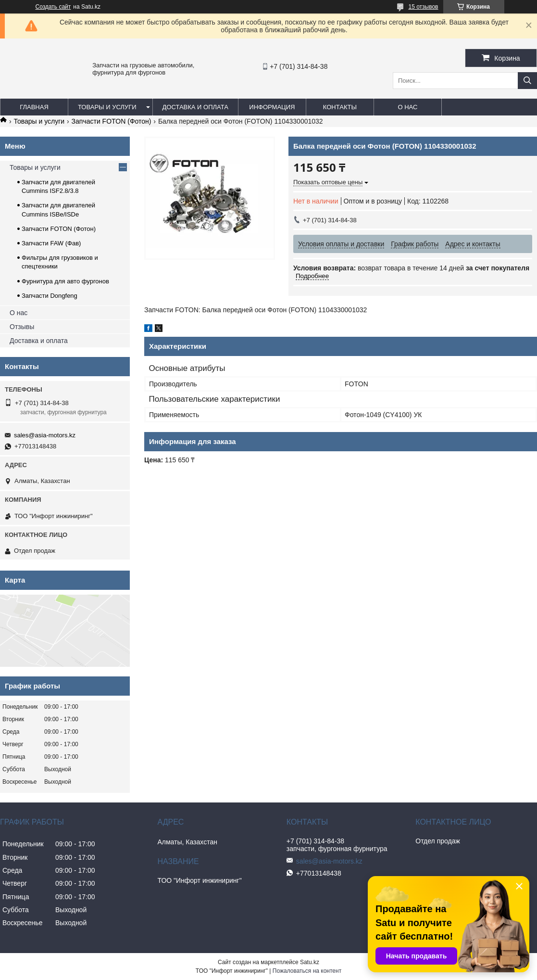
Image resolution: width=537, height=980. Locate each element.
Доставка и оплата (195, 107)
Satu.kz (310, 962)
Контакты (340, 107)
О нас (407, 107)
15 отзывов (423, 7)
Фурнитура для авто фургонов (65, 281)
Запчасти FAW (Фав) (51, 243)
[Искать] (527, 81)
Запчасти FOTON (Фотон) (112, 121)
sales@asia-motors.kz (45, 435)
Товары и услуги (107, 107)
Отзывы (22, 327)
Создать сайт (53, 7)
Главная (34, 107)
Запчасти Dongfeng (50, 296)
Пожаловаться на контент (307, 971)
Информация (272, 107)
